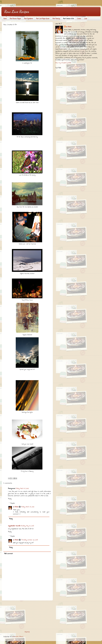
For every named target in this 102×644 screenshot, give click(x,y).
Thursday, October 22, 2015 (30, 540)
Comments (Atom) (18, 637)
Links (86, 19)
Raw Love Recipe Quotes (43, 19)
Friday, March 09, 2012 (22, 489)
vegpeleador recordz (14, 526)
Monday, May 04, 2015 (27, 526)
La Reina (16, 507)
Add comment (8, 554)
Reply (10, 499)
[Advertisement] (27, 616)
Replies (13, 503)
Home (5, 19)
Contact (79, 19)
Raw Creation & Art (68, 19)
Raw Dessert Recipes (15, 19)
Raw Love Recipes (17, 11)
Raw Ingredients (28, 19)
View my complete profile (63, 63)
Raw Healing (56, 19)
